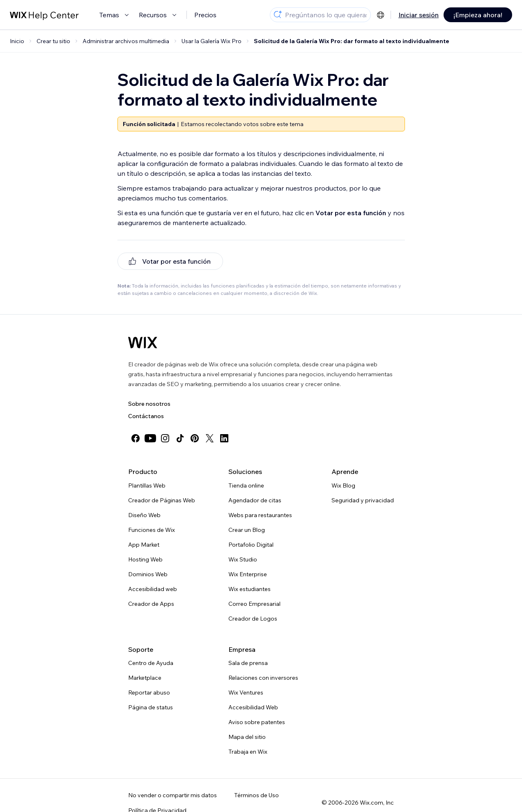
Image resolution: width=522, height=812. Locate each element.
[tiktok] (180, 438)
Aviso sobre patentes (257, 722)
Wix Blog (343, 485)
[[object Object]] (170, 261)
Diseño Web (144, 515)
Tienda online (246, 485)
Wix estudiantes (250, 589)
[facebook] (136, 438)
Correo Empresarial (254, 604)
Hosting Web (145, 559)
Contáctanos (146, 416)
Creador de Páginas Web (162, 500)
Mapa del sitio (247, 737)
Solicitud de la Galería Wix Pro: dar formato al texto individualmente (352, 41)
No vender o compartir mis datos (172, 795)
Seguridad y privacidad (363, 500)
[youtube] (150, 438)
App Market (144, 545)
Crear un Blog (247, 530)
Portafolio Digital (251, 545)
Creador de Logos (253, 619)
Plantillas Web (147, 485)
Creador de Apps (151, 604)
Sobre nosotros (149, 404)
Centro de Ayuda (151, 663)
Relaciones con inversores (263, 678)
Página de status (151, 707)
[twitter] (209, 438)
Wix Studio (243, 559)
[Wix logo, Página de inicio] (143, 343)
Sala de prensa (248, 663)
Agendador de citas (255, 500)
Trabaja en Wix (248, 752)
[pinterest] (195, 438)
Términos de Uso (256, 795)
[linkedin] (224, 438)
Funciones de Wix (152, 530)
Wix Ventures (246, 692)
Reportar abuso (149, 692)
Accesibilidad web (153, 589)
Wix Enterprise (248, 574)
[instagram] (165, 438)
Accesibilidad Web (253, 707)
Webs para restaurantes (260, 515)
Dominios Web (148, 574)
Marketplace (145, 678)
